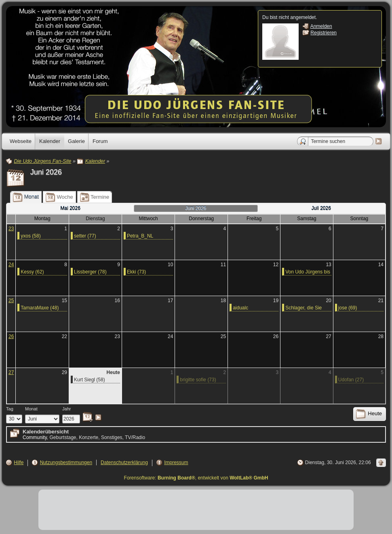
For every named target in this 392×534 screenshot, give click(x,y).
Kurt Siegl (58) (90, 380)
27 (11, 372)
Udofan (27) (351, 380)
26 (11, 336)
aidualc (240, 308)
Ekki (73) (136, 272)
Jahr (67, 409)
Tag (10, 409)
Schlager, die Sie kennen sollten (303, 308)
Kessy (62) (32, 272)
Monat (31, 409)
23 (11, 229)
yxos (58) (31, 236)
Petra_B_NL (140, 236)
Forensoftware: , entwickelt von (196, 478)
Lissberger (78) (90, 272)
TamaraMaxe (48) (40, 308)
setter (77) (85, 236)
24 (11, 265)
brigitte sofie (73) (198, 380)
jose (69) (348, 308)
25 (11, 301)
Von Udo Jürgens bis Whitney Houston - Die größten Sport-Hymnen (308, 272)
